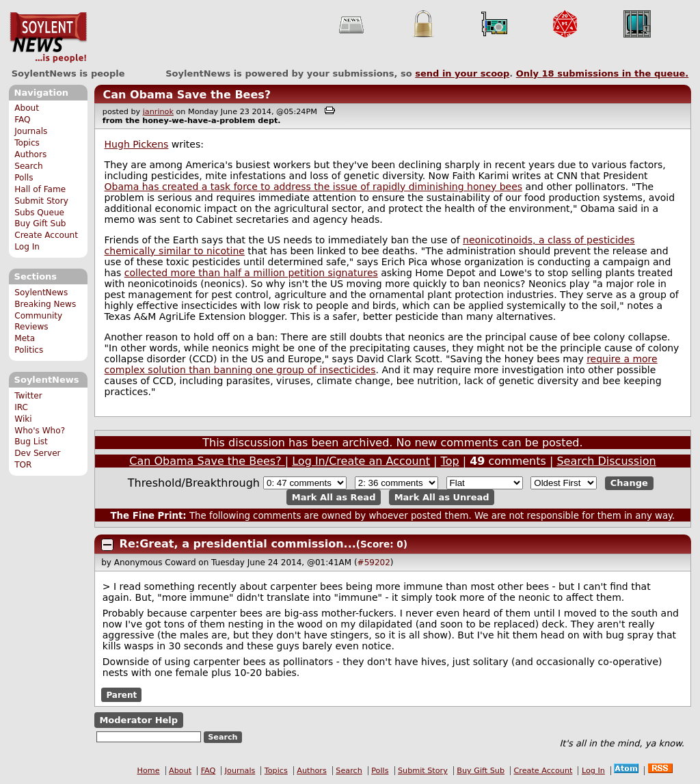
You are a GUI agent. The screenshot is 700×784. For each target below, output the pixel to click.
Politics (29, 350)
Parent (121, 695)
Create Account (46, 235)
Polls (24, 178)
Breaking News (45, 304)
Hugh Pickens (137, 144)
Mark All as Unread (442, 497)
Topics (27, 143)
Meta (25, 338)
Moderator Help (138, 720)
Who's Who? (40, 431)
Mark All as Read (334, 497)
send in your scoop (462, 73)
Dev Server (37, 453)
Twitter (28, 396)
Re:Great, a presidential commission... (238, 544)
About (27, 108)
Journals (31, 131)
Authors (30, 154)
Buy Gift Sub (40, 224)
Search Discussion (606, 461)
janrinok (158, 112)
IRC (21, 407)
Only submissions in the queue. (603, 73)
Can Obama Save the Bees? (187, 95)
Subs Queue (39, 213)
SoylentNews (48, 38)
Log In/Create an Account (361, 461)
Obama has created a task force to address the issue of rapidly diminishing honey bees (314, 187)
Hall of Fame (40, 189)
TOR (23, 465)
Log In (27, 247)
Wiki (23, 419)
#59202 (374, 563)
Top (450, 461)
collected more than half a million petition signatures (251, 273)
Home (149, 771)
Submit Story (41, 201)
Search (29, 166)
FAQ (22, 120)
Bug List (31, 442)
